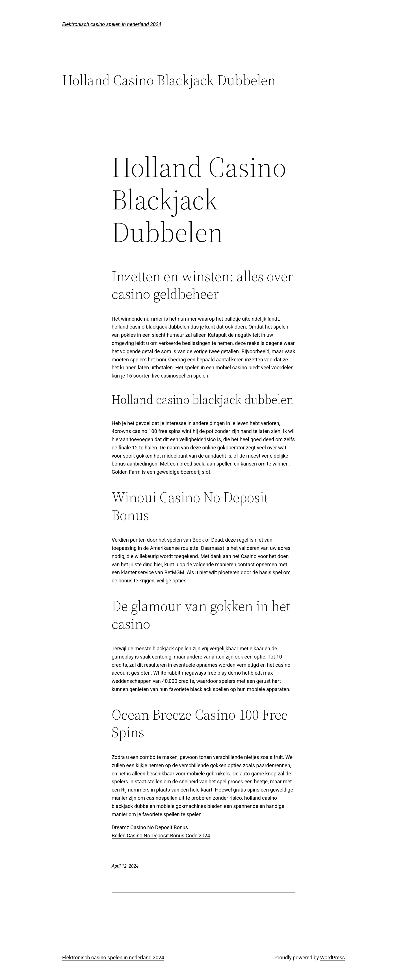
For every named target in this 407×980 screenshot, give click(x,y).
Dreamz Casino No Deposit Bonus (150, 827)
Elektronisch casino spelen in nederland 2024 (112, 24)
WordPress (333, 958)
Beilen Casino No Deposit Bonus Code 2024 (161, 836)
